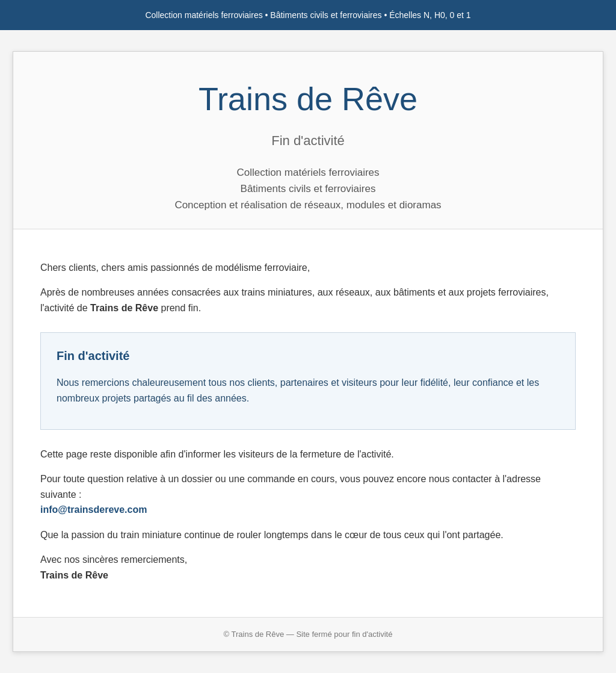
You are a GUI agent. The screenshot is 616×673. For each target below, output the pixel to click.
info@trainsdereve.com (94, 510)
